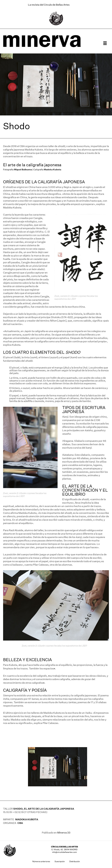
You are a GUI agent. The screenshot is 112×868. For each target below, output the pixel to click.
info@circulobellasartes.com (64, 852)
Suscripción (60, 861)
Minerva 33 (64, 833)
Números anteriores (41, 861)
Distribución (75, 861)
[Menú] (105, 43)
